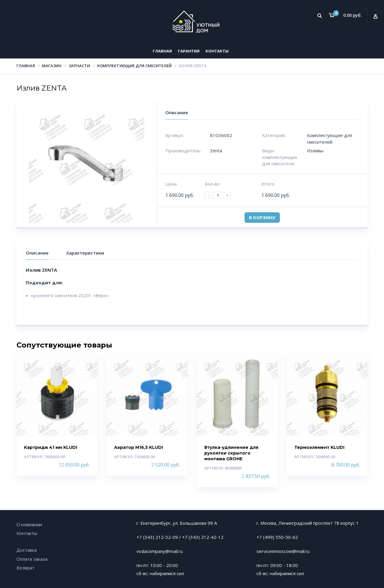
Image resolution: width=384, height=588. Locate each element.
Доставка (27, 550)
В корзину (262, 217)
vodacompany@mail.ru (160, 551)
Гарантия (189, 51)
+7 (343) (192, 537)
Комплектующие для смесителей (134, 66)
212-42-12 (212, 537)
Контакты (217, 51)
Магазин (52, 66)
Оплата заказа (32, 559)
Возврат (25, 568)
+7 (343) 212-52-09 (157, 537)
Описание (37, 253)
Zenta (216, 151)
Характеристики (85, 253)
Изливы (315, 151)
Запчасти (79, 66)
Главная (162, 51)
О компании (29, 524)
